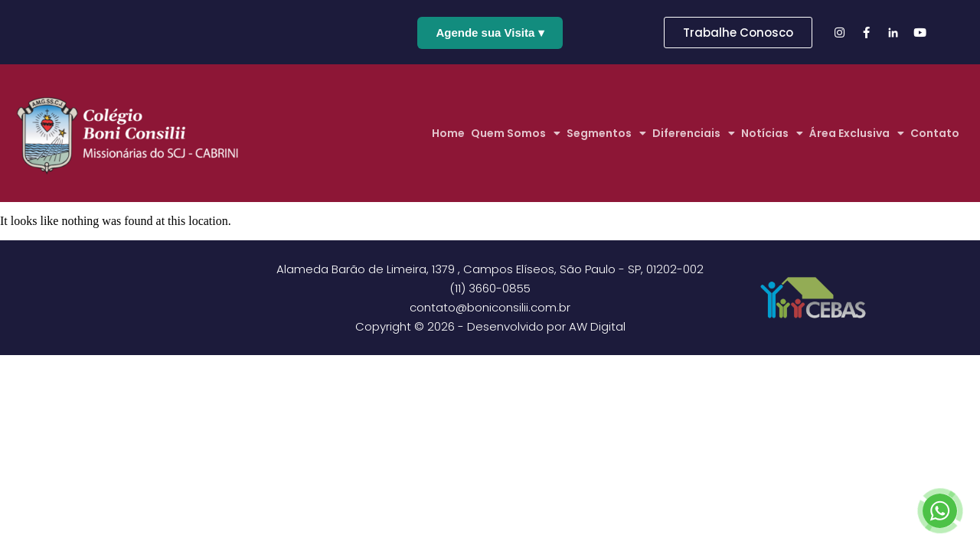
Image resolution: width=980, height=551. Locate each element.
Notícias (772, 133)
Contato (935, 133)
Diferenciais (694, 133)
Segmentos (606, 133)
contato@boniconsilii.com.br (490, 307)
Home (448, 133)
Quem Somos (516, 133)
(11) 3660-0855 (490, 288)
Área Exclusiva (857, 133)
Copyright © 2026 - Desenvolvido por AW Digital (490, 326)
